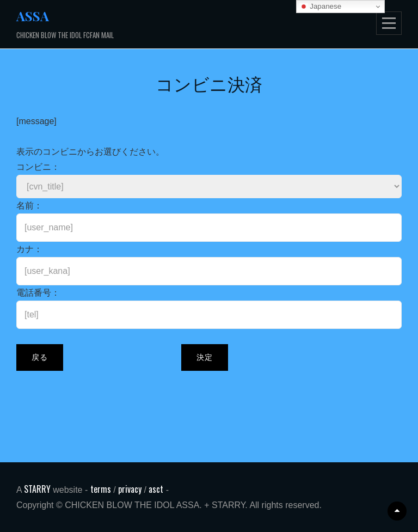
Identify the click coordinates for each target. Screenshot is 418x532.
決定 (205, 357)
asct (156, 489)
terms (101, 489)
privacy (130, 489)
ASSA (33, 16)
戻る (40, 357)
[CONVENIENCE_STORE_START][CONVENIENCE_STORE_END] (209, 186)
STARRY (38, 489)
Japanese (321, 7)
